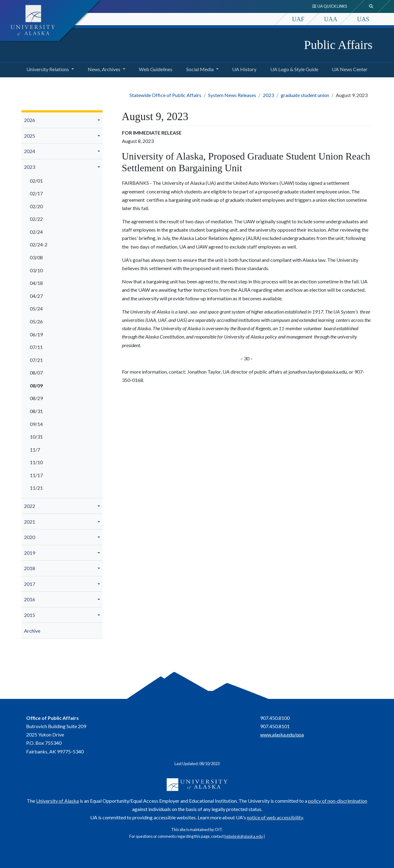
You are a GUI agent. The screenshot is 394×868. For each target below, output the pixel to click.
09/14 (36, 424)
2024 (30, 151)
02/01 (36, 181)
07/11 (36, 347)
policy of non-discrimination (338, 801)
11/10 (36, 462)
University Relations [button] (48, 69)
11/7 (35, 450)
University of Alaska (57, 801)
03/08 (36, 257)
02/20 (36, 206)
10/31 (36, 437)
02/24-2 (39, 244)
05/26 (36, 321)
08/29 (36, 398)
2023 (268, 95)
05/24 (36, 308)
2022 (30, 506)
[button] (100, 120)
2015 (30, 615)
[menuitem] (62, 120)
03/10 (36, 270)
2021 (30, 522)
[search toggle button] (371, 6)
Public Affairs (338, 45)
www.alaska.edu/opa (282, 734)
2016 (30, 599)
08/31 (36, 411)
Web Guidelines (154, 68)
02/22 (36, 219)
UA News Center (348, 68)
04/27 (36, 296)
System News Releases (232, 95)
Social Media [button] (200, 69)
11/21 (36, 488)
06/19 (36, 334)
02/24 (36, 232)
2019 (30, 553)
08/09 (36, 385)
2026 (30, 120)
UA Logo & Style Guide (293, 68)
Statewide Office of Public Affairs (165, 95)
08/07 (36, 373)
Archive (32, 631)
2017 (30, 584)
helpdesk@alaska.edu (244, 836)
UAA (331, 19)
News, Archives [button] (104, 69)
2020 (30, 537)
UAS (363, 19)
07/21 (36, 360)
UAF (298, 19)
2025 (30, 136)
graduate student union (305, 95)
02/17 (36, 193)
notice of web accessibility (275, 817)
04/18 (36, 283)
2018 (30, 568)
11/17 (36, 475)
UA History (243, 68)
